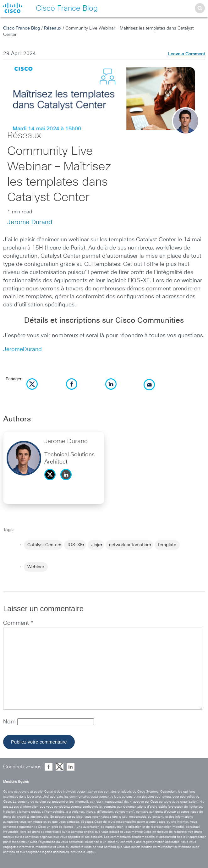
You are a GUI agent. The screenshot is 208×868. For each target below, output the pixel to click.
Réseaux (53, 28)
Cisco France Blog (22, 28)
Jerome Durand (30, 222)
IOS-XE (75, 545)
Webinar (36, 567)
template (167, 545)
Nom (10, 722)
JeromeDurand (22, 349)
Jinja (96, 545)
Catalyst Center (43, 545)
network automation (129, 545)
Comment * (18, 623)
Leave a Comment (186, 54)
